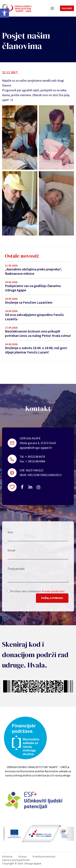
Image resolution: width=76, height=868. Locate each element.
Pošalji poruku (52, 598)
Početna (7, 857)
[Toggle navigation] (52, 8)
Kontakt (67, 8)
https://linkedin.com (30, 487)
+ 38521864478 (35, 457)
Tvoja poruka (16, 569)
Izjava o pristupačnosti (16, 860)
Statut (23, 857)
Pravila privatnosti (53, 591)
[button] (4, 13)
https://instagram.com (38, 487)
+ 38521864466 (35, 461)
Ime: (10, 532)
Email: (12, 550)
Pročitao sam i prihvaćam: (36, 591)
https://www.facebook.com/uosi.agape (22, 487)
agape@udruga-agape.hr (36, 448)
